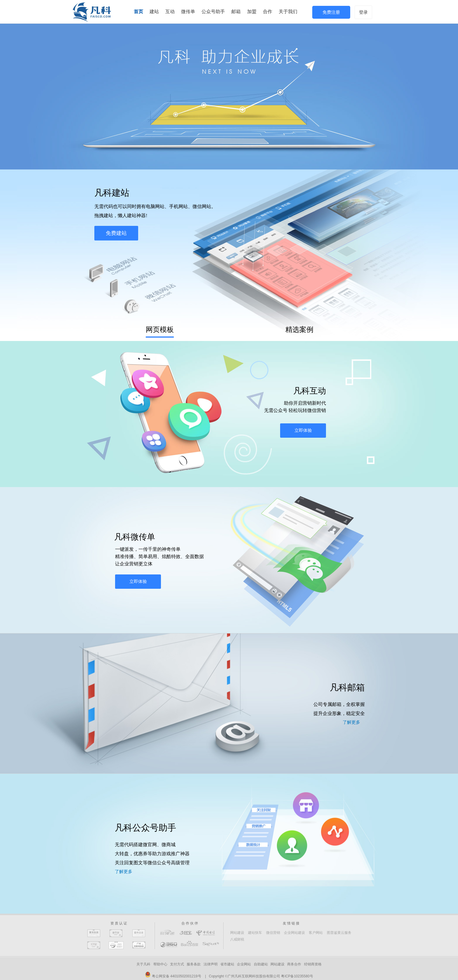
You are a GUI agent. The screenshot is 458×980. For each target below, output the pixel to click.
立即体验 (303, 430)
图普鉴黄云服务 (339, 933)
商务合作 (294, 964)
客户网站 (316, 933)
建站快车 (255, 933)
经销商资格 (313, 964)
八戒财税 (237, 939)
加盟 (252, 12)
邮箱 (236, 12)
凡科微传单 (135, 537)
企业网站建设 (294, 933)
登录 (363, 12)
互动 (170, 12)
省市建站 (227, 964)
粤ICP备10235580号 (297, 976)
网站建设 (237, 933)
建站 (154, 12)
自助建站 (261, 964)
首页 (138, 12)
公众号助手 (213, 12)
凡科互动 (310, 391)
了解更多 (351, 722)
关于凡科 (143, 964)
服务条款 (194, 964)
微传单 (188, 12)
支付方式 (177, 964)
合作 (268, 12)
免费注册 (331, 12)
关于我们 (288, 12)
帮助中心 (160, 964)
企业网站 (244, 964)
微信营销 (273, 933)
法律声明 (211, 964)
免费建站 (116, 233)
